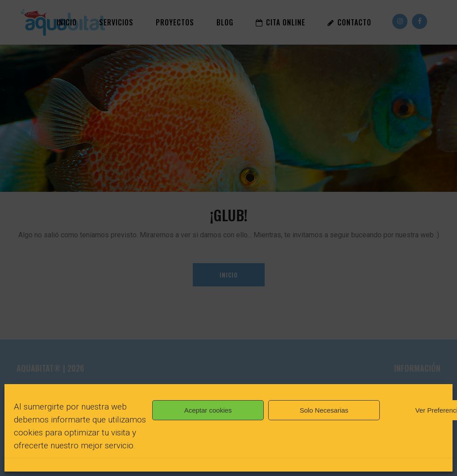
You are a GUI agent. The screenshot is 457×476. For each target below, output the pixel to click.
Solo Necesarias (324, 410)
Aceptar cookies (208, 410)
